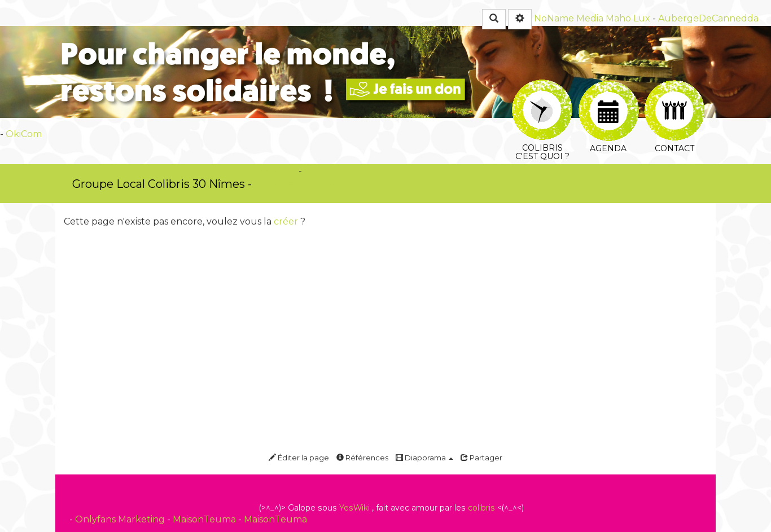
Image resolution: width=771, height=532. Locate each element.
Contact (675, 93)
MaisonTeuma (205, 519)
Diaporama (424, 458)
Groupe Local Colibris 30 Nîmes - (162, 184)
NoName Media (569, 18)
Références (362, 458)
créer (286, 221)
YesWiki (354, 508)
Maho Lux (628, 18)
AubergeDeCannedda (708, 18)
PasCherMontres (298, 184)
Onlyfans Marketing (121, 519)
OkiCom (24, 134)
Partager (481, 458)
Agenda (609, 94)
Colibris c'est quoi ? (542, 87)
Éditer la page (299, 458)
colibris (481, 508)
